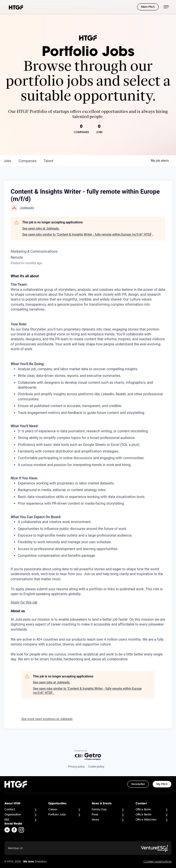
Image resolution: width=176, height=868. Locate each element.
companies (27, 161)
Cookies (149, 862)
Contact (10, 810)
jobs (7, 161)
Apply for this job (24, 602)
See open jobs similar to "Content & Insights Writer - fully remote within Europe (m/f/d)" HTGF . (88, 234)
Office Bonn (143, 810)
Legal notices (163, 862)
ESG (7, 820)
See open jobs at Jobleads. (41, 228)
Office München (146, 820)
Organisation (13, 815)
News (95, 820)
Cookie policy (96, 767)
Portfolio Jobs (57, 815)
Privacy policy (76, 767)
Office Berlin (143, 815)
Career (53, 810)
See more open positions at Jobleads (47, 719)
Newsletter (138, 784)
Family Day (99, 810)
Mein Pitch (148, 7)
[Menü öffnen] (166, 7)
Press (95, 815)
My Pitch (162, 784)
